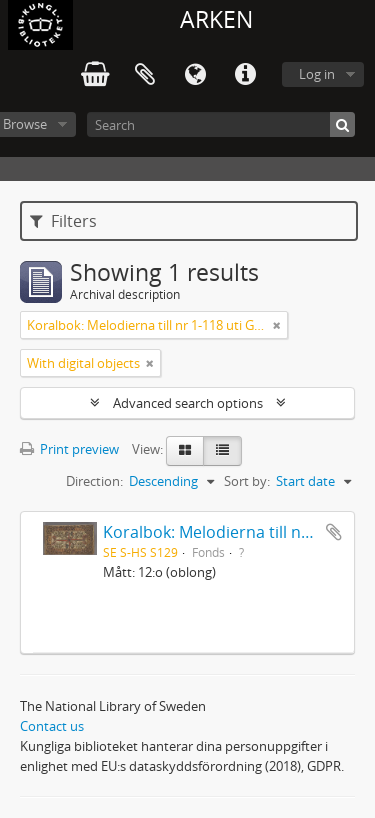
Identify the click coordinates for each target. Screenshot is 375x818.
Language (195, 75)
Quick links (245, 75)
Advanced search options (188, 403)
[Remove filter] (277, 325)
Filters (63, 221)
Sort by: (247, 481)
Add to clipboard (334, 532)
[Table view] (222, 451)
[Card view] (185, 451)
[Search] (221, 124)
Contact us (52, 726)
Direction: (94, 481)
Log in (317, 74)
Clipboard (145, 75)
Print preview (69, 449)
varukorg (95, 75)
